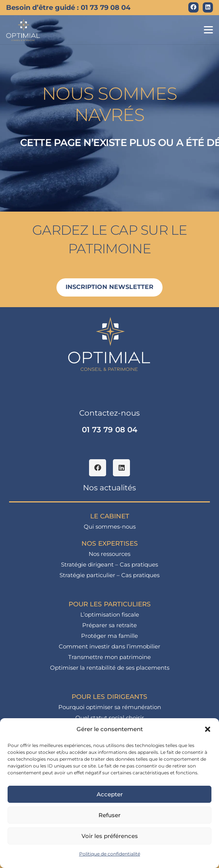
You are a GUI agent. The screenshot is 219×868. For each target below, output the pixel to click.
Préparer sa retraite (109, 625)
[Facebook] (193, 7)
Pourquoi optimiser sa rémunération (110, 707)
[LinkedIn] (208, 7)
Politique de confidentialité (110, 854)
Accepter (110, 794)
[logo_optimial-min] (23, 30)
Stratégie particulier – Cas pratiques (109, 575)
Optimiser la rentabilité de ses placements (110, 668)
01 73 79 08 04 (110, 430)
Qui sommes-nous (110, 527)
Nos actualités (109, 488)
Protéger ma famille (109, 636)
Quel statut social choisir (110, 718)
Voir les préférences (110, 836)
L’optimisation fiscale (110, 615)
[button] (208, 729)
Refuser (109, 815)
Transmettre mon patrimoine (109, 657)
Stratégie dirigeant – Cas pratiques (109, 564)
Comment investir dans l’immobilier (109, 646)
